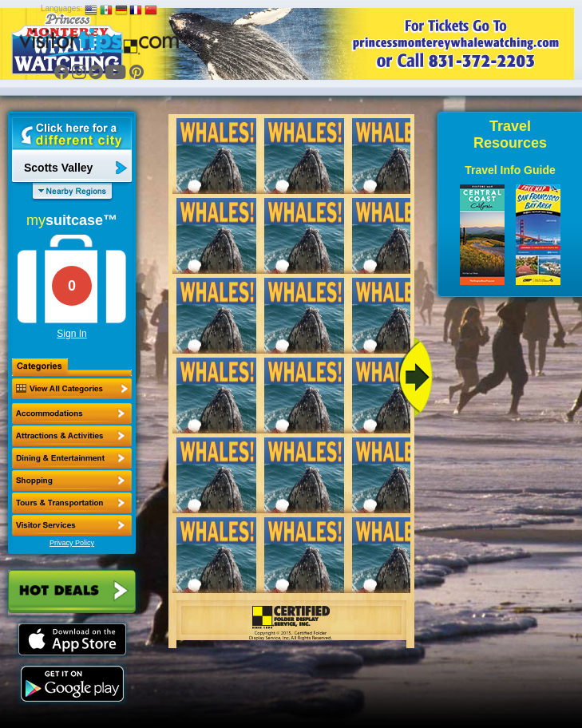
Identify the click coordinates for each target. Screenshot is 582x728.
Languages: (61, 8)
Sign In (71, 334)
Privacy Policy (72, 543)
